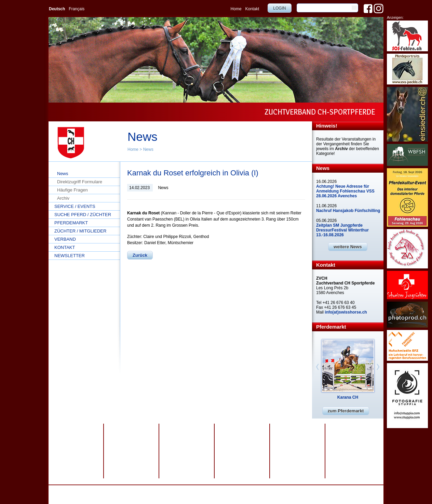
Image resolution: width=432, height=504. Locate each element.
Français (77, 9)
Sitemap (189, 490)
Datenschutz (142, 490)
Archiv (63, 198)
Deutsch (57, 9)
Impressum (167, 490)
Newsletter (70, 256)
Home (236, 9)
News (148, 149)
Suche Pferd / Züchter (83, 215)
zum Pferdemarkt (346, 411)
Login (279, 8)
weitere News (348, 247)
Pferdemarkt (71, 223)
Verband (65, 239)
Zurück (140, 255)
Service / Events (75, 206)
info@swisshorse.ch (290, 495)
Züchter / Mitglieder (80, 231)
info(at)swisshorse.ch (346, 312)
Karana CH (348, 397)
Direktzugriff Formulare (80, 182)
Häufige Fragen (72, 190)
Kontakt (252, 9)
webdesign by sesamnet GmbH (227, 490)
